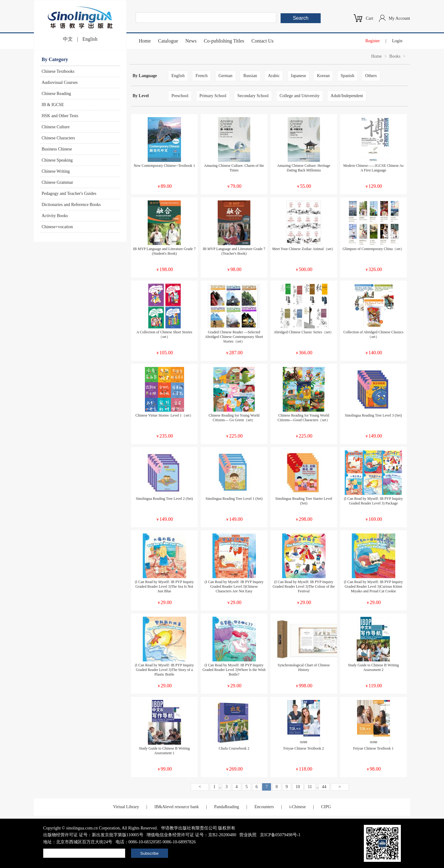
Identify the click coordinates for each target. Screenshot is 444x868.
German (226, 76)
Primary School (213, 96)
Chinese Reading (56, 94)
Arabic (274, 76)
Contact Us (263, 41)
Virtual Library (126, 807)
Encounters (264, 807)
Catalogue (168, 41)
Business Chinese (57, 149)
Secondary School (253, 96)
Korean (323, 76)
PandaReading (226, 807)
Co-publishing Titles (224, 41)
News (191, 41)
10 (298, 787)
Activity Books (55, 216)
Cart (369, 18)
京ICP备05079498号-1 (280, 835)
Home (145, 41)
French (201, 76)
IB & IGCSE (53, 105)
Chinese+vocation (57, 227)
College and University (300, 96)
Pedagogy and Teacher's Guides (69, 193)
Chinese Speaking (57, 160)
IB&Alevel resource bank (177, 807)
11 (310, 787)
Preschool (180, 96)
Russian (250, 76)
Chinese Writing (56, 171)
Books (395, 56)
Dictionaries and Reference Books (71, 205)
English (90, 39)
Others (371, 76)
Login (397, 41)
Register (373, 41)
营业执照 (248, 835)
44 (324, 787)
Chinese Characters (58, 138)
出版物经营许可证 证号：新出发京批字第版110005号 (93, 835)
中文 (68, 39)
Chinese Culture (56, 127)
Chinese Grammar (57, 182)
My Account (399, 18)
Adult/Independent (347, 96)
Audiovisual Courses (60, 82)
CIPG (326, 807)
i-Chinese (298, 807)
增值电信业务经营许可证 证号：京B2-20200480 (191, 835)
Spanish (347, 76)
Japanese (298, 76)
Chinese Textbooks (58, 71)
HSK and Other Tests (60, 116)
